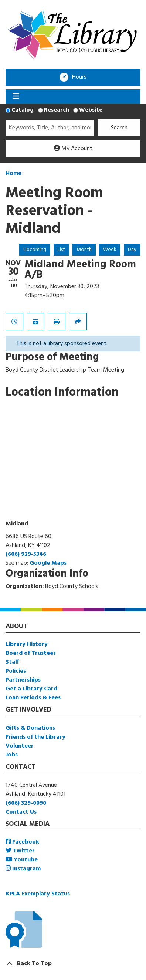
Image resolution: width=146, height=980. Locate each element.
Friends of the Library (35, 737)
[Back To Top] (73, 964)
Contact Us (21, 812)
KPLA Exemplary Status (38, 894)
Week (110, 250)
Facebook (22, 842)
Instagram (23, 869)
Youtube (22, 860)
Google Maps (48, 563)
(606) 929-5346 (26, 554)
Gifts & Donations (30, 728)
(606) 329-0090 (26, 803)
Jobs (12, 755)
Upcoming (35, 250)
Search (119, 128)
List (61, 250)
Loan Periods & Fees (33, 698)
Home (13, 174)
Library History (27, 644)
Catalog (23, 110)
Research (57, 110)
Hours (82, 77)
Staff (12, 662)
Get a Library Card (31, 689)
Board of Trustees (31, 653)
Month (84, 250)
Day (132, 250)
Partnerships (23, 680)
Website (91, 110)
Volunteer (20, 746)
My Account (73, 149)
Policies (16, 671)
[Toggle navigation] (16, 97)
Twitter (20, 851)
